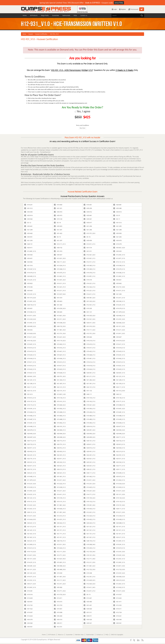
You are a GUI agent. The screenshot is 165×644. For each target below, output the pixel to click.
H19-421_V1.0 (60, 351)
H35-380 (117, 208)
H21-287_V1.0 (60, 383)
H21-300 (117, 294)
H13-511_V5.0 (30, 316)
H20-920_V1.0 (119, 448)
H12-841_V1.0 (60, 276)
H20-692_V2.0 (119, 430)
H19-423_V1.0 (119, 351)
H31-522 (28, 609)
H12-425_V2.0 (89, 584)
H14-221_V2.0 (60, 337)
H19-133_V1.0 (119, 501)
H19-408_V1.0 (60, 412)
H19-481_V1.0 (119, 412)
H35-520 (88, 619)
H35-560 (28, 623)
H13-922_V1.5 (119, 587)
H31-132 (88, 391)
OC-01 (117, 215)
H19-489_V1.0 (89, 419)
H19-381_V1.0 (60, 562)
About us (61, 635)
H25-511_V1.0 (119, 459)
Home (25, 16)
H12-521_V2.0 (89, 319)
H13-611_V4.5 (89, 587)
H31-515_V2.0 (30, 298)
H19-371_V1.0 (30, 577)
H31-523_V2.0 (89, 301)
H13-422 (117, 598)
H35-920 (88, 609)
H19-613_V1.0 (60, 362)
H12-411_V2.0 (60, 584)
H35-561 (28, 627)
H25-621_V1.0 (60, 466)
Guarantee (56, 16)
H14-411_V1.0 (60, 494)
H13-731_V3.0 (89, 333)
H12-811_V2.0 (89, 480)
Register (123, 9)
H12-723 (58, 605)
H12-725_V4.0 (89, 552)
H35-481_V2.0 (30, 566)
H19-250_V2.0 (60, 308)
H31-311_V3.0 (119, 494)
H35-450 (28, 212)
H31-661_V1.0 (60, 476)
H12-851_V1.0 (89, 276)
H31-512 (28, 208)
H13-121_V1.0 (119, 262)
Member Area (79, 635)
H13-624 (28, 616)
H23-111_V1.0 (119, 387)
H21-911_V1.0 (60, 537)
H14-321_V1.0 (30, 494)
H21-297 (58, 240)
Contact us (84, 16)
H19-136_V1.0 (119, 398)
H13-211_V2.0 (119, 330)
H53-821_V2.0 (119, 248)
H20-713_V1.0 (60, 441)
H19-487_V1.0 (30, 419)
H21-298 (117, 230)
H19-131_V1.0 (60, 501)
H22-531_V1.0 (119, 455)
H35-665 (58, 312)
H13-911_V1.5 (89, 244)
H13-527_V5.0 (60, 559)
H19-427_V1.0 (60, 355)
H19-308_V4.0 (89, 544)
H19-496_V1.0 (30, 426)
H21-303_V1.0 (119, 383)
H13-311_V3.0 (119, 591)
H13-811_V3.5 (119, 333)
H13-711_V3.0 (60, 591)
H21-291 (58, 230)
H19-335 (88, 308)
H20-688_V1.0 (119, 523)
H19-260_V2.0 (60, 405)
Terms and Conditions (83, 125)
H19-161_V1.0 (60, 401)
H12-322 (117, 605)
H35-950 (117, 233)
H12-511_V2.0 (60, 319)
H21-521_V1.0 (89, 530)
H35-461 (28, 226)
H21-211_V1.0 (89, 376)
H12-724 (117, 612)
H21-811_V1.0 (119, 534)
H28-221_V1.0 (89, 469)
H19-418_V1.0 (119, 348)
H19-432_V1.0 (89, 519)
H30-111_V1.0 (89, 473)
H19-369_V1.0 (89, 269)
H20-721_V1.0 (89, 441)
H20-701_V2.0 (60, 376)
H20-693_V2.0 (30, 434)
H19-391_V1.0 (30, 409)
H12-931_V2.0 (119, 319)
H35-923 (58, 226)
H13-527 (117, 594)
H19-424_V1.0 (60, 548)
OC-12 (28, 223)
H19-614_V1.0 (89, 362)
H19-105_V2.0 (89, 498)
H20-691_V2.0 (89, 430)
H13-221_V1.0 (89, 290)
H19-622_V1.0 (30, 369)
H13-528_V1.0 (60, 487)
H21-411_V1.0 (119, 527)
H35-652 (28, 330)
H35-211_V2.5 (30, 584)
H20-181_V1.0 (60, 426)
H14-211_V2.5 (60, 491)
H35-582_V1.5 (119, 301)
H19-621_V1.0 (119, 366)
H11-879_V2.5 (30, 480)
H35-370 (28, 619)
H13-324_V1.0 (60, 265)
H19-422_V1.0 (89, 351)
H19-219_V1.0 (89, 341)
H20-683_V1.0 (30, 276)
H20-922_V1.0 (30, 451)
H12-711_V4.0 (89, 559)
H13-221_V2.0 (30, 484)
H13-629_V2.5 (89, 580)
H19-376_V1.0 (89, 273)
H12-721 (58, 627)
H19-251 (28, 205)
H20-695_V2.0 (89, 434)
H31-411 (117, 602)
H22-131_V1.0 (89, 387)
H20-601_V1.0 (119, 373)
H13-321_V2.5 (30, 505)
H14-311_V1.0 (119, 290)
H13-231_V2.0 (89, 484)
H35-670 (117, 240)
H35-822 (28, 283)
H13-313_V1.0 (60, 516)
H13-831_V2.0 (30, 301)
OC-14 (57, 223)
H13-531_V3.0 (119, 552)
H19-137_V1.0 (30, 401)
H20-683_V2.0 (30, 326)
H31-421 (88, 605)
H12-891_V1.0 (119, 562)
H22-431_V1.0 (89, 455)
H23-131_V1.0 (60, 391)
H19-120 (58, 219)
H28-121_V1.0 (30, 512)
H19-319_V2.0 (119, 341)
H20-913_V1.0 (89, 448)
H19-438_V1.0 (119, 519)
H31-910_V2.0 (89, 326)
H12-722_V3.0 (89, 569)
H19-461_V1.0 (89, 358)
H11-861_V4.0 (60, 505)
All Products (34, 16)
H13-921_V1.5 (89, 258)
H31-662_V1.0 (89, 476)
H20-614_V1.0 (89, 426)
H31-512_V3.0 (119, 391)
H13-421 (88, 598)
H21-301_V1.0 (89, 383)
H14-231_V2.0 (89, 491)
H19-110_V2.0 (30, 552)
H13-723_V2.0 (60, 594)
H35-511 (58, 623)
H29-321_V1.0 (60, 473)
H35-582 (58, 587)
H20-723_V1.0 (30, 444)
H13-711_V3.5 (60, 555)
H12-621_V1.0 (30, 509)
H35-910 (58, 212)
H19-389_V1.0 (119, 405)
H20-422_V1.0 (60, 523)
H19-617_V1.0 (60, 366)
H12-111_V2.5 (60, 580)
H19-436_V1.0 (60, 358)
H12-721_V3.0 (119, 287)
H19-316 (28, 594)
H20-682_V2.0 (119, 323)
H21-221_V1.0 (119, 376)
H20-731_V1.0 (60, 444)
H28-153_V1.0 (60, 541)
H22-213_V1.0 (119, 451)
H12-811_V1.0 (89, 591)
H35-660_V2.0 (119, 577)
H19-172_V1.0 (30, 405)
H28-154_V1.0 (30, 305)
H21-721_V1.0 (89, 534)
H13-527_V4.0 (60, 294)
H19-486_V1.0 (119, 416)
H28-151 (28, 244)
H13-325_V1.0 (30, 487)
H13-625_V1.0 (89, 487)
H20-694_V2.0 (60, 434)
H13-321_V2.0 (60, 258)
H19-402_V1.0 (60, 344)
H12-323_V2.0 (30, 319)
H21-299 (28, 230)
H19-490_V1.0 (119, 419)
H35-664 (88, 337)
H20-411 (28, 248)
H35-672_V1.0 (119, 476)
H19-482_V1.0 (30, 416)
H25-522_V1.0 (60, 462)
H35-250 (88, 208)
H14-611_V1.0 (89, 294)
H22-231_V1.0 (30, 455)
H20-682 (28, 262)
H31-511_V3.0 (30, 559)
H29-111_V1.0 (119, 469)
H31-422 (58, 233)
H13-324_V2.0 (119, 484)
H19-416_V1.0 (60, 348)
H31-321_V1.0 (30, 498)
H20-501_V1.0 (89, 373)
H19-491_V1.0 (30, 423)
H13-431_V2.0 (60, 280)
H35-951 (28, 237)
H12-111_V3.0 (60, 552)
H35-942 (28, 219)
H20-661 (28, 602)
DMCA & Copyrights (117, 635)
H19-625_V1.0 (119, 369)
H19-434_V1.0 (30, 358)
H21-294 (88, 226)
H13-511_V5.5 (60, 544)
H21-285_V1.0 (30, 383)
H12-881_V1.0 (30, 251)
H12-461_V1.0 (119, 255)
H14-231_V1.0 (30, 562)
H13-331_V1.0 (30, 294)
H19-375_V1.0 (60, 273)
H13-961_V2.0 (30, 491)
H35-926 (28, 255)
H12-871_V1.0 (119, 258)
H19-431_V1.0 (119, 355)
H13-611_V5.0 (30, 555)
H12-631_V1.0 (89, 512)
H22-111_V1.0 (30, 387)
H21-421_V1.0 (30, 530)
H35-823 (58, 301)
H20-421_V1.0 (30, 523)
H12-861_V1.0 (119, 276)
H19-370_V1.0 (119, 269)
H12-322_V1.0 (89, 287)
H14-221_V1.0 (89, 283)
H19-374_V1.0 (30, 273)
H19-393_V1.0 (89, 409)
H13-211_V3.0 (119, 512)
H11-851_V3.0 (60, 577)
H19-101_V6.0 (119, 505)
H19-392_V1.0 (60, 409)
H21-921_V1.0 (89, 537)
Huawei (31, 34)
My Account (133, 9)
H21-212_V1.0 (30, 527)
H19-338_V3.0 (60, 323)
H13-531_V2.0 (119, 573)
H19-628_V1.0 (60, 373)
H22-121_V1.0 (60, 387)
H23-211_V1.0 (119, 537)
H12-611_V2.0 (60, 480)
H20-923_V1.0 (60, 451)
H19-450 (58, 205)
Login (114, 9)
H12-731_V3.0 (60, 333)
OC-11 (117, 219)
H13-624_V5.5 (30, 519)
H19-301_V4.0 (89, 505)
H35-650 (88, 240)
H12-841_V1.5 (119, 541)
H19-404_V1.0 (30, 412)
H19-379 (117, 244)
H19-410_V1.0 (89, 344)
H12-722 (28, 605)
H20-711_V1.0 (119, 437)
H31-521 (58, 208)
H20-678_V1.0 (30, 430)
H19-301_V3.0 (119, 555)
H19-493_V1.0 (89, 423)
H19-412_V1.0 (30, 398)
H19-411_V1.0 (119, 344)
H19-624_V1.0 (89, 369)
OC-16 (87, 237)
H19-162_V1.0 (89, 401)
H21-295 (117, 226)
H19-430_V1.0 (89, 412)
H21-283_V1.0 (119, 380)
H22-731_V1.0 (30, 459)
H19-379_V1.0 (119, 308)
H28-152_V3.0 (60, 326)
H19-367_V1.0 (30, 269)
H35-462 (28, 233)
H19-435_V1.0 (89, 548)
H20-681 (117, 205)
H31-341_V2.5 (30, 573)
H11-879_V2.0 (119, 312)
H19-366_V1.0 (119, 265)
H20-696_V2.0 (119, 434)
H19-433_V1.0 (89, 509)
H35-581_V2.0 (89, 298)
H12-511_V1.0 (89, 262)
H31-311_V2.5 (30, 569)
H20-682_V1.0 (119, 316)
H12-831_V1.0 (30, 587)
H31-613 (28, 394)
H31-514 (88, 248)
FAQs (75, 16)
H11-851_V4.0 (60, 512)
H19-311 (117, 609)
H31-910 (58, 251)
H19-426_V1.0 (60, 509)
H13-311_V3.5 (30, 516)
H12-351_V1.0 (89, 577)
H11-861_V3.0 (60, 330)
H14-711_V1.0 (89, 494)
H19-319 (88, 280)
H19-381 (28, 591)
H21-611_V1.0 (119, 530)
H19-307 (28, 612)
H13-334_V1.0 (119, 516)
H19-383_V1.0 (30, 312)
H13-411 (58, 598)
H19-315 (58, 602)
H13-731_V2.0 (89, 233)
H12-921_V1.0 (119, 559)
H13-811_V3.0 (119, 566)
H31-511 (88, 612)
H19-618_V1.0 (89, 366)
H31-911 (88, 251)
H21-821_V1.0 (30, 537)
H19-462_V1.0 (119, 358)
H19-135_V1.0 (89, 398)
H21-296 (88, 230)
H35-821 (117, 280)
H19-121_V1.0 (30, 501)
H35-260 (58, 616)
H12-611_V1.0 (119, 298)
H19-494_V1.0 (119, 423)
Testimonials (66, 16)
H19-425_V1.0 (30, 355)
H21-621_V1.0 (30, 534)
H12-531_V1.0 (89, 305)
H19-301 (58, 609)
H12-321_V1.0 (60, 287)
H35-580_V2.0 (60, 566)
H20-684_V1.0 (60, 430)
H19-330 (58, 573)
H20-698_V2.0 (60, 437)
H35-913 (117, 212)
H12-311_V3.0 (89, 562)
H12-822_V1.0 (119, 480)
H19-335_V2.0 (89, 316)
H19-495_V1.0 (119, 473)
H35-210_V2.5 (119, 580)
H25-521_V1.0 (30, 462)
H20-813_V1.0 (119, 444)
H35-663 (28, 290)
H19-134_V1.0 (60, 398)
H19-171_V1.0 (119, 401)
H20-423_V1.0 (89, 523)
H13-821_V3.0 (60, 316)
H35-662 (117, 283)
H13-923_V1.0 (119, 487)
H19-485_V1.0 (30, 476)
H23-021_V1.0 (89, 459)
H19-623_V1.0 (60, 369)
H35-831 (28, 308)
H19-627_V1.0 (30, 373)
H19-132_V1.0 (89, 501)
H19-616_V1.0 (30, 366)
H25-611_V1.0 (30, 466)
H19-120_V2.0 (119, 498)
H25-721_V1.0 (30, 469)
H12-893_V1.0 (30, 544)
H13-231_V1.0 (30, 280)
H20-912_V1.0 (60, 448)
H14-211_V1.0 (60, 283)
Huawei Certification (41, 34)
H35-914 (28, 215)
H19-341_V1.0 (119, 544)
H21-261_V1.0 (30, 380)
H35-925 (117, 251)
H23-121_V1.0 (30, 391)
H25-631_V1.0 (89, 466)
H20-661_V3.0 (30, 376)
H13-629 (28, 598)
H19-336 (28, 287)
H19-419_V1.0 (30, 351)
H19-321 (117, 616)
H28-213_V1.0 (60, 469)
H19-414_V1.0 (30, 348)
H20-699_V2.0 (89, 437)
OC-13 (87, 594)
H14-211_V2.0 (30, 337)
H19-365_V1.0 (89, 265)
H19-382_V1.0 (119, 273)
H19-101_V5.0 (89, 555)
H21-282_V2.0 (89, 380)
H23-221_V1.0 (30, 541)
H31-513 (117, 223)
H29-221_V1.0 (30, 473)
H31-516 (28, 265)
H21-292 (117, 237)
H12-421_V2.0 (89, 255)
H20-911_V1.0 (30, 448)
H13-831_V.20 (60, 394)
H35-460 (88, 602)
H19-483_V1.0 (60, 416)
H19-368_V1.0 (60, 269)
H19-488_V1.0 (60, 419)
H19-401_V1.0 (30, 344)
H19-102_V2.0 (30, 341)
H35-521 (88, 623)
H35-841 (88, 215)
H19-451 (88, 205)
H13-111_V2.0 (89, 330)
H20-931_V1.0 (89, 451)
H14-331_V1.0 (60, 519)
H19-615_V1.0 (119, 362)
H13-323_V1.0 (89, 516)
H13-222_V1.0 (60, 484)
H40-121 (117, 394)
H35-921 (88, 219)
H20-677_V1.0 (119, 426)
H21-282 (58, 305)
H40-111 (88, 394)
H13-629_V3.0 (30, 333)
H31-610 (58, 298)
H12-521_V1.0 (30, 580)
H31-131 (88, 312)
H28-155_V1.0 (89, 541)
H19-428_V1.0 (89, 355)
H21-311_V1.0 (60, 527)
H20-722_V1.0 (119, 441)
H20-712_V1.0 (30, 441)
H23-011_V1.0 (60, 459)
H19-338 (88, 573)
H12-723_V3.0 (119, 569)
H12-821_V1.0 (119, 584)
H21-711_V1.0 (60, 534)
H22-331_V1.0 (60, 455)
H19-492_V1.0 (60, 423)
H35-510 (58, 619)
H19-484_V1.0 (89, 416)
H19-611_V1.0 (30, 362)
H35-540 (117, 619)
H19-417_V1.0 (89, 348)
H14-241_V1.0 (119, 305)
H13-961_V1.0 (30, 323)
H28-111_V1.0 (119, 509)
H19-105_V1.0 (60, 498)
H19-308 (58, 612)
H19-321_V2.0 (89, 405)
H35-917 (88, 223)
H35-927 (58, 255)
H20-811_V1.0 (89, 444)
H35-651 (28, 258)
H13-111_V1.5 (60, 244)
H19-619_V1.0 (119, 548)
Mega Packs (45, 16)
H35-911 (88, 616)
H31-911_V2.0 (119, 326)
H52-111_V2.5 (60, 262)
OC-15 (57, 237)
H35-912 (88, 212)
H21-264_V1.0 (60, 380)
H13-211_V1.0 (60, 290)
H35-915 (58, 215)
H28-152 (58, 248)
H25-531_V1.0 (89, 462)
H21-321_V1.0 (89, 527)
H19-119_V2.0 (60, 341)
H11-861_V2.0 (89, 566)
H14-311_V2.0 (119, 491)
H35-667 (117, 337)
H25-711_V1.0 (119, 466)
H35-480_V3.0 (60, 569)
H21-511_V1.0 (60, 530)
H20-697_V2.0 (30, 437)
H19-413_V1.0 (30, 548)
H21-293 (28, 240)
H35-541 (117, 623)
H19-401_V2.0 (119, 409)
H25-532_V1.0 (119, 462)
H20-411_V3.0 (89, 323)
